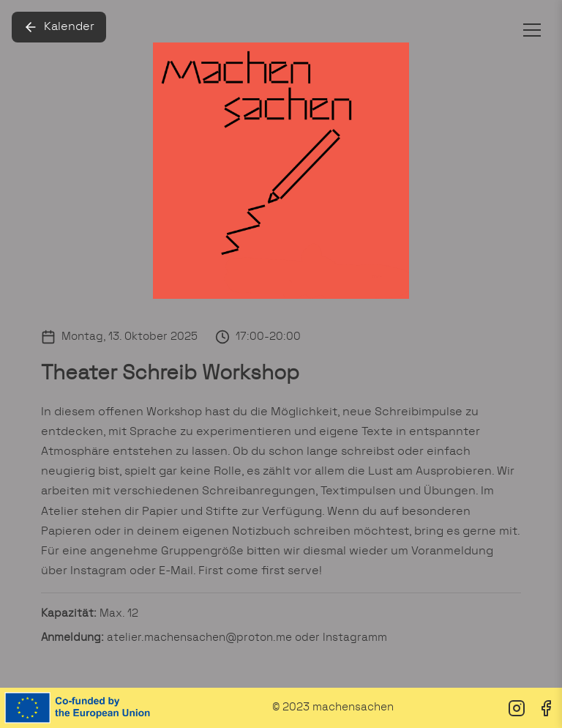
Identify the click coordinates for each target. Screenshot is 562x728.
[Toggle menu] (532, 30)
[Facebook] (546, 708)
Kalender (59, 27)
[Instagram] (517, 708)
